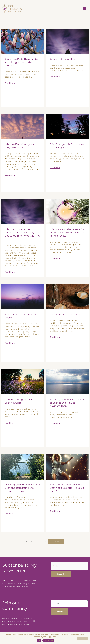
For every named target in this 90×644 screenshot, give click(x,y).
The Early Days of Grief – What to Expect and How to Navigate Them (67, 402)
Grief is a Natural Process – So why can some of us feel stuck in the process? (67, 232)
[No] (82, 638)
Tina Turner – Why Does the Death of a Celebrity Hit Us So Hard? (67, 487)
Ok (39, 641)
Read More (10, 83)
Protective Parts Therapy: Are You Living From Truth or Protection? (22, 62)
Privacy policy (48, 641)
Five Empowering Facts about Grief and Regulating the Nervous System (22, 487)
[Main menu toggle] (85, 8)
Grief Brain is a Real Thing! (65, 314)
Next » (56, 541)
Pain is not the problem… (64, 59)
